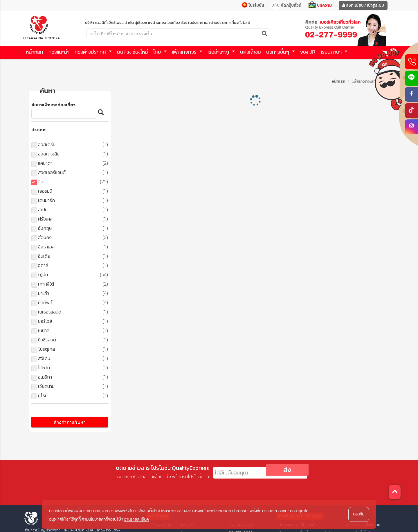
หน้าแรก (338, 81)
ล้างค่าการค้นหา (70, 422)
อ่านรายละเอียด (136, 519)
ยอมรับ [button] (359, 514)
